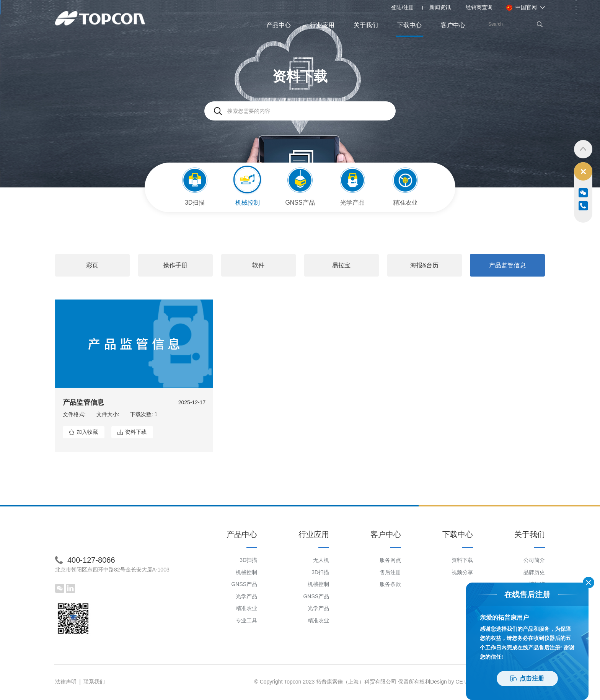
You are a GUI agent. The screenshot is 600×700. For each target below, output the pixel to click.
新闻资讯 (440, 7)
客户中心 (453, 25)
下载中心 (409, 29)
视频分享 (462, 573)
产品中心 (279, 25)
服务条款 (390, 585)
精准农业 (246, 609)
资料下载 (136, 432)
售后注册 (390, 573)
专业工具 (246, 621)
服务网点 (390, 561)
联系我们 (94, 682)
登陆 (396, 7)
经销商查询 (479, 7)
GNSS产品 (244, 585)
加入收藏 (87, 432)
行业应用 (322, 25)
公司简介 (534, 561)
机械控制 (246, 573)
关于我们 (366, 25)
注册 (409, 7)
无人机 (321, 561)
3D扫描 (248, 561)
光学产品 (246, 597)
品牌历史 (534, 573)
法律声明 (66, 682)
